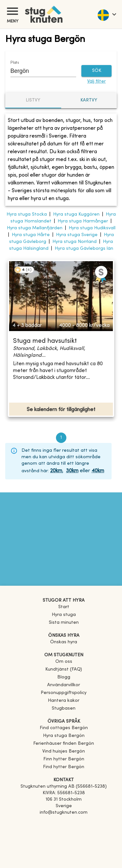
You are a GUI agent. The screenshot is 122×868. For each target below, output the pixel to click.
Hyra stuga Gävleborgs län (84, 249)
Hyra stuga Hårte (31, 235)
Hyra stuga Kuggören (76, 214)
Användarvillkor (64, 685)
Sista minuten (64, 623)
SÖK (96, 71)
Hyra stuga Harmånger (83, 221)
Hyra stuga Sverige (77, 235)
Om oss (64, 662)
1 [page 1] (61, 438)
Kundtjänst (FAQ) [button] (64, 669)
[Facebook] (64, 822)
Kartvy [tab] (89, 100)
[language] (107, 14)
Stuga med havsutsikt (45, 341)
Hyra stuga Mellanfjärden (35, 228)
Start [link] (64, 607)
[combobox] (38, 71)
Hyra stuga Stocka (27, 214)
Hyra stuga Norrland (75, 242)
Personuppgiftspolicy (64, 693)
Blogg (64, 677)
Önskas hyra (64, 642)
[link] (64, 728)
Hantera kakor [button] (64, 701)
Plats (15, 62)
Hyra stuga (64, 615)
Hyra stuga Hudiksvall (92, 228)
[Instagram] (64, 831)
